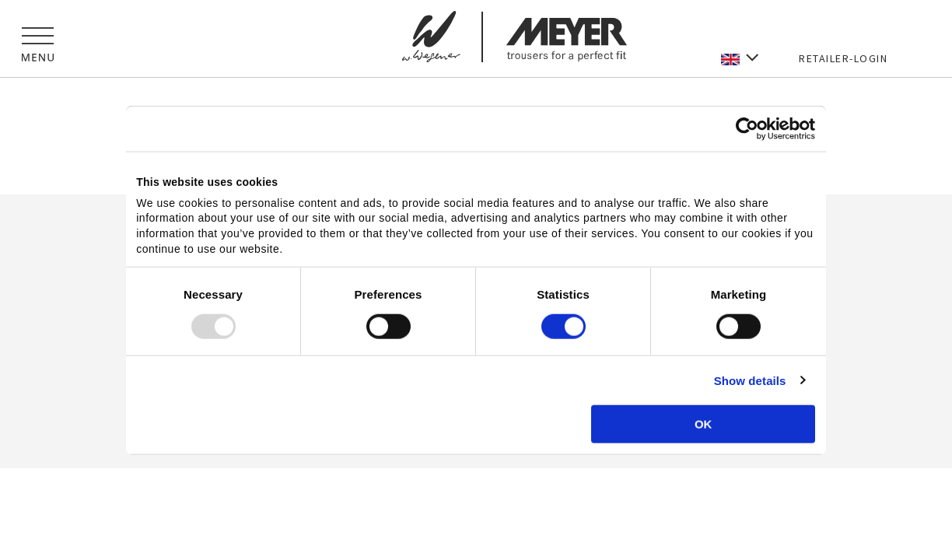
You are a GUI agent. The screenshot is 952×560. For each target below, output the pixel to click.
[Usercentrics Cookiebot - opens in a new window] (747, 129)
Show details (750, 380)
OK (703, 423)
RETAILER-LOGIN (843, 58)
